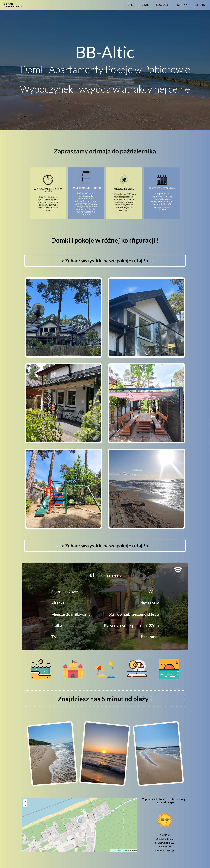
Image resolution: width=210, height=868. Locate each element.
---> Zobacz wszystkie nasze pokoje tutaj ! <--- (105, 261)
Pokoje (145, 5)
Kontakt (183, 5)
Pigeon (113, 850)
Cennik (200, 5)
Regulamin (163, 5)
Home (130, 5)
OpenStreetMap (123, 850)
